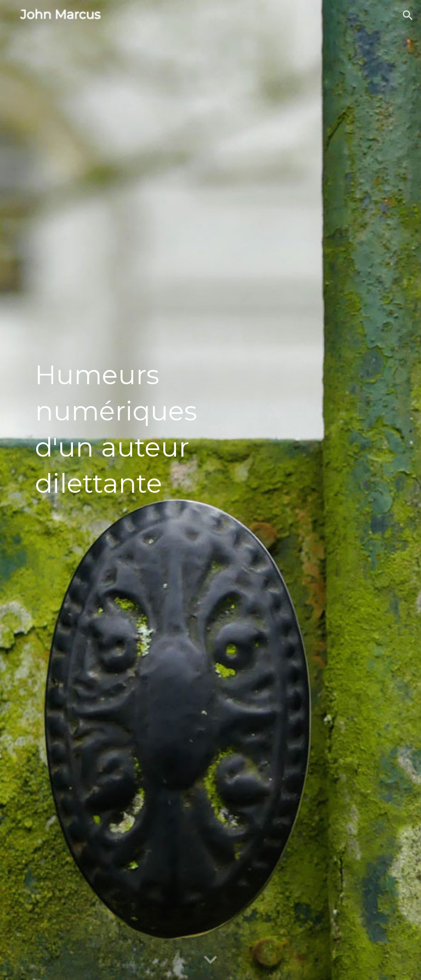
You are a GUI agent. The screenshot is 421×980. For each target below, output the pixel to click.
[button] (408, 15)
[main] (133, 490)
